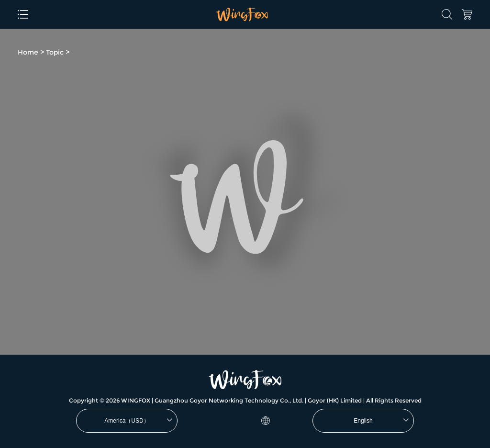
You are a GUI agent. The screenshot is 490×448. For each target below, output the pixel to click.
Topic (55, 52)
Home (28, 52)
